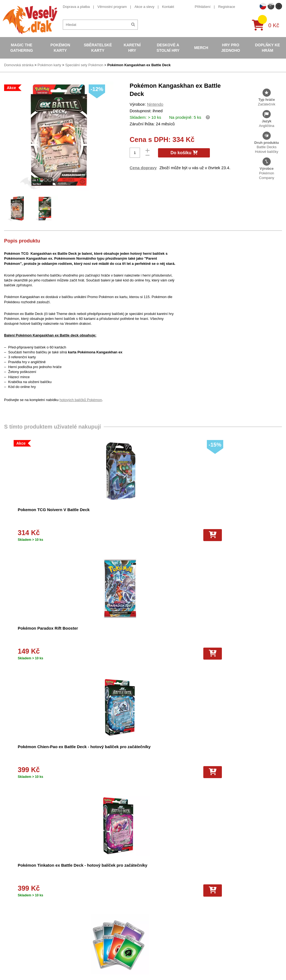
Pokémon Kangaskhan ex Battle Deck (139, 65)
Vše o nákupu (82, 915)
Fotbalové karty (148, 944)
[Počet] (135, 153)
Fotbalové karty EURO (153, 958)
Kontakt (168, 7)
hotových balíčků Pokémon (81, 400)
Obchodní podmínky (87, 887)
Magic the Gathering (22, 48)
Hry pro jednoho (230, 48)
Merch (201, 48)
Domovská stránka (19, 65)
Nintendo (155, 104)
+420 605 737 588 (222, 886)
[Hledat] (133, 25)
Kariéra (76, 929)
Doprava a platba (76, 7)
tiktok (212, 928)
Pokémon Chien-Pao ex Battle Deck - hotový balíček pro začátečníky (225, 515)
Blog (74, 937)
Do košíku (184, 153)
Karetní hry (132, 48)
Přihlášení (203, 7)
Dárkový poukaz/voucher (90, 901)
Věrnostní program (112, 7)
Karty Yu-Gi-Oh (148, 915)
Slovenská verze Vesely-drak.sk (233, 967)
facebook (215, 902)
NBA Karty (144, 922)
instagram (215, 919)
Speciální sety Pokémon (84, 65)
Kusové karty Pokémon (154, 951)
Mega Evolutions (149, 965)
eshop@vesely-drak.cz (226, 894)
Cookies (77, 908)
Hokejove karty (147, 901)
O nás (75, 894)
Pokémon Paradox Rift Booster (137, 510)
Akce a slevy (145, 7)
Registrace (227, 7)
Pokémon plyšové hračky (155, 929)
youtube (214, 911)
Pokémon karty (60, 48)
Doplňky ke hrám (267, 48)
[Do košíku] (76, 535)
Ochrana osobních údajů (90, 944)
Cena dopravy (143, 168)
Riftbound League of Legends (159, 972)
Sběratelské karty (98, 48)
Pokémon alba (147, 894)
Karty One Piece (149, 937)
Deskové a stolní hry (168, 48)
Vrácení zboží (81, 922)
